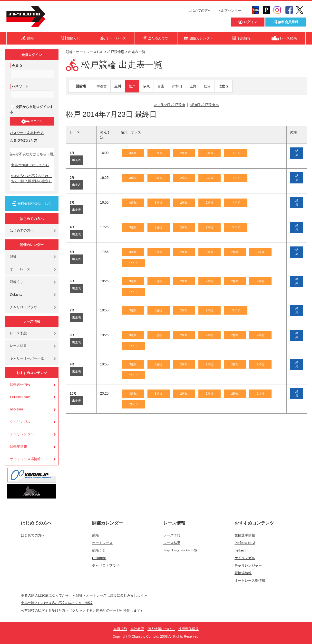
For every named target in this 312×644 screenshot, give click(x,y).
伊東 (146, 86)
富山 (161, 86)
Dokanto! (17, 294)
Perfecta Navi (20, 397)
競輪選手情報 (20, 384)
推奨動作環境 (188, 629)
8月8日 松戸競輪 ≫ (204, 105)
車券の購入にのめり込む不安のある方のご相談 (57, 603)
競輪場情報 (19, 446)
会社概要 (137, 629)
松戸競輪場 (116, 52)
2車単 (184, 153)
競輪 (13, 256)
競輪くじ (17, 282)
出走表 (77, 160)
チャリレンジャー (24, 434)
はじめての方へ (199, 10)
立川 (118, 86)
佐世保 (224, 86)
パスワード (20, 86)
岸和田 (177, 86)
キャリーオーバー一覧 (27, 358)
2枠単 (235, 252)
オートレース (20, 269)
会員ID (17, 66)
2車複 (210, 153)
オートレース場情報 (25, 459)
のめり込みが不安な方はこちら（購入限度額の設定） (31, 178)
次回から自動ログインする (31, 109)
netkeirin (16, 409)
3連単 (133, 153)
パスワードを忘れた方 (27, 133)
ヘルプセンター (229, 10)
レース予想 (18, 333)
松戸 (132, 86)
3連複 (159, 153)
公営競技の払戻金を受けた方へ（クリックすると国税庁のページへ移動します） (82, 610)
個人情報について (161, 629)
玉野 (193, 86)
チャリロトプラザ (23, 307)
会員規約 (120, 629)
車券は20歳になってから (30, 165)
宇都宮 (102, 86)
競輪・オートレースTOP (85, 52)
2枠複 (260, 252)
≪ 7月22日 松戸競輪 (169, 105)
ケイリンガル (20, 422)
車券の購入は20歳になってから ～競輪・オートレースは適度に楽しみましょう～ (86, 595)
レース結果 (18, 346)
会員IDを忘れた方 (23, 140)
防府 (207, 86)
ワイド (236, 153)
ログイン (32, 121)
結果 (297, 153)
